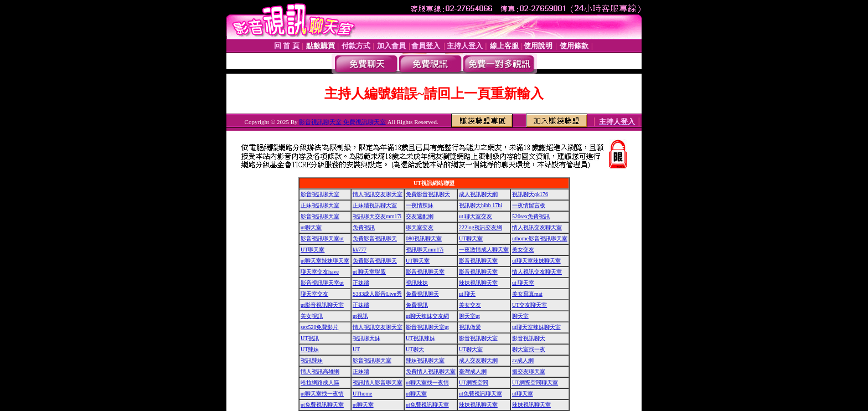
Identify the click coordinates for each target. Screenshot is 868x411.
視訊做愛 (470, 327)
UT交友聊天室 (529, 305)
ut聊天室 (311, 227)
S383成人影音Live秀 (377, 294)
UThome (363, 394)
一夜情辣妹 (420, 205)
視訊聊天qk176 (530, 194)
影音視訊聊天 (529, 338)
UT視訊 (310, 338)
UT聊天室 (471, 238)
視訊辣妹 (417, 283)
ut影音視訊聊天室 (322, 305)
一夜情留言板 (529, 205)
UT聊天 (415, 349)
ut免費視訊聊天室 (480, 394)
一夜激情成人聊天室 (484, 250)
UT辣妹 (310, 349)
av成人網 (523, 360)
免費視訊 (364, 227)
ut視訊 (360, 316)
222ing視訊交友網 (480, 227)
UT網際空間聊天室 (535, 382)
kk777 (360, 250)
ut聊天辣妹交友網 (427, 316)
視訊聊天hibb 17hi (480, 205)
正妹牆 (361, 283)
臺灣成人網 (473, 371)
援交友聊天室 (529, 371)
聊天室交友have (320, 272)
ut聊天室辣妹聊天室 (325, 261)
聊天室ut (469, 316)
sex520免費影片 (319, 327)
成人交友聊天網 (478, 360)
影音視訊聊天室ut (322, 238)
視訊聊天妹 (366, 338)
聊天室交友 (420, 227)
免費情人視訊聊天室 (431, 371)
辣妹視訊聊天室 (478, 283)
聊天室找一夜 (529, 349)
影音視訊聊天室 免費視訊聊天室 (342, 122)
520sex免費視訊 (531, 216)
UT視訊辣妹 (420, 338)
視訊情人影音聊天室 (378, 382)
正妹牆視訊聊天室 (375, 205)
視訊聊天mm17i (425, 250)
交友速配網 (420, 216)
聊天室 (520, 316)
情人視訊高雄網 (320, 371)
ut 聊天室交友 (476, 216)
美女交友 (523, 250)
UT (356, 349)
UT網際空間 (474, 382)
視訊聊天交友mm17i (377, 216)
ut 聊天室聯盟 (369, 272)
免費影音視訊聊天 (428, 194)
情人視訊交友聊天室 (378, 194)
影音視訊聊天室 (320, 194)
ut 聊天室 (523, 283)
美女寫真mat (527, 294)
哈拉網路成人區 (320, 382)
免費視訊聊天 (422, 294)
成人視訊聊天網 (478, 194)
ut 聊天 (467, 294)
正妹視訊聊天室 (320, 205)
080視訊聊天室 (424, 238)
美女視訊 (312, 316)
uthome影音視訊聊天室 (540, 238)
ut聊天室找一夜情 (427, 382)
